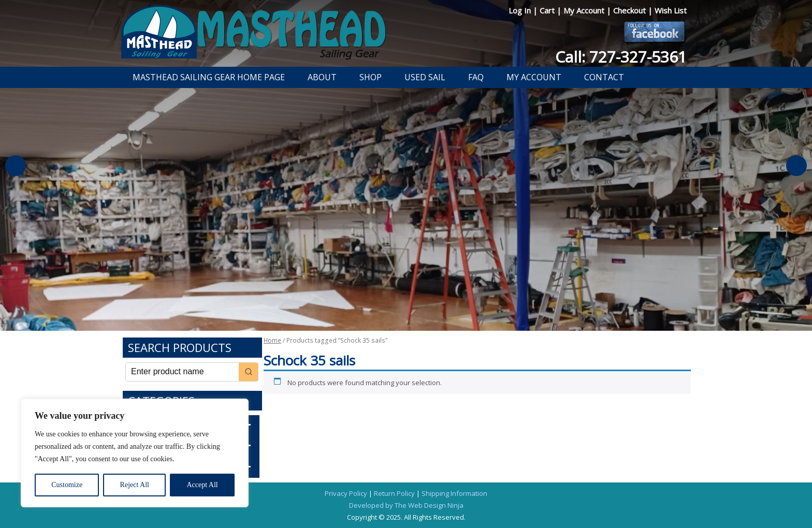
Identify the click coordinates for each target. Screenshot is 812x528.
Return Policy (394, 493)
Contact (604, 77)
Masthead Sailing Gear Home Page (209, 77)
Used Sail (425, 77)
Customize (67, 485)
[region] (135, 453)
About (322, 77)
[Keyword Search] (182, 372)
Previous (16, 166)
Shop (371, 77)
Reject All (135, 485)
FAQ (476, 77)
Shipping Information (454, 493)
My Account (585, 10)
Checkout (630, 10)
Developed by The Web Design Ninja (406, 505)
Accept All (202, 485)
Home (272, 340)
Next (796, 166)
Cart (548, 10)
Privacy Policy (346, 493)
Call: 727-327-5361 (621, 57)
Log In (521, 10)
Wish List (671, 10)
